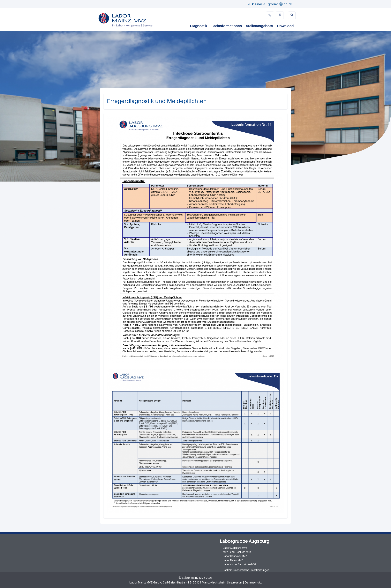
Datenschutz (253, 582)
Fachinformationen (227, 26)
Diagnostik (198, 26)
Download (285, 26)
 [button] (281, 4)
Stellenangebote (259, 26)
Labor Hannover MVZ (235, 556)
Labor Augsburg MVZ (235, 548)
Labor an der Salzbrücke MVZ (240, 564)
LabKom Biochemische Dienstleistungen (246, 570)
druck (288, 4)
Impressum (235, 582)
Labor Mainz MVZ (233, 560)
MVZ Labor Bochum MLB (237, 552)
